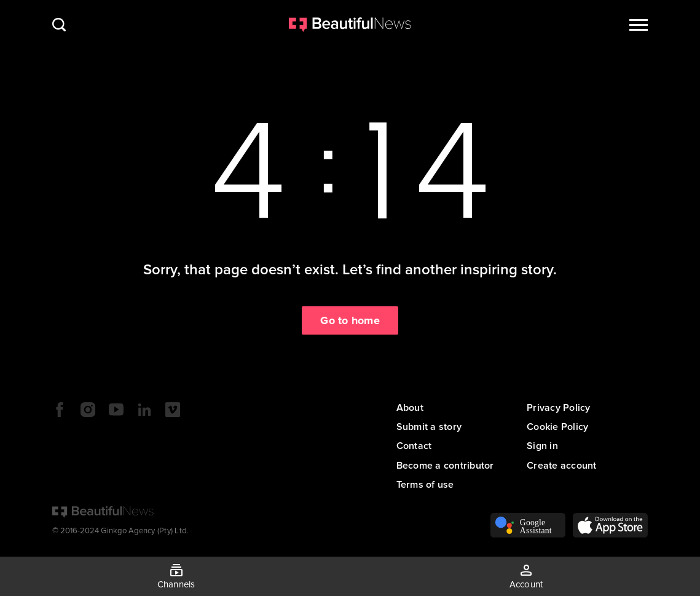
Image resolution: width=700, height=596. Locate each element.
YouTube (116, 410)
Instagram (88, 410)
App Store (610, 525)
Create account (562, 466)
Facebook (60, 410)
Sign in (542, 446)
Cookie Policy (557, 427)
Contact (414, 446)
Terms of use (425, 485)
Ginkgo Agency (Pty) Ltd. (144, 531)
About (410, 408)
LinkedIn (144, 410)
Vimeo (173, 410)
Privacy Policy (559, 408)
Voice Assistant (528, 525)
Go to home (350, 320)
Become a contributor (445, 466)
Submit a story (429, 427)
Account (526, 584)
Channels (176, 584)
